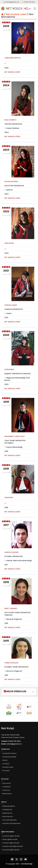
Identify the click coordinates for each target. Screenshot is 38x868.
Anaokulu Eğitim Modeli (11, 836)
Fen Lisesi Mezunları (10, 820)
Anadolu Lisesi (8, 767)
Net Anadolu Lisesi (16, 14)
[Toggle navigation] (35, 9)
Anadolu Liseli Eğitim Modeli (13, 846)
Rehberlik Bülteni (9, 806)
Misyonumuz (7, 794)
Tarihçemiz (7, 787)
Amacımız (6, 790)
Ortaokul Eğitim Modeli (11, 843)
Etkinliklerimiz (7, 810)
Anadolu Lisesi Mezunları (12, 823)
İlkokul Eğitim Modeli (10, 839)
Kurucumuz (7, 783)
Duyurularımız (8, 816)
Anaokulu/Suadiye (9, 757)
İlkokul (5, 760)
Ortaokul (6, 764)
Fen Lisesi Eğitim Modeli (11, 850)
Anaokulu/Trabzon (10, 753)
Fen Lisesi (6, 771)
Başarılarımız (7, 813)
